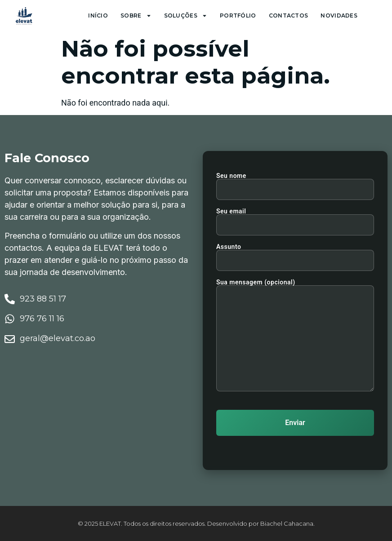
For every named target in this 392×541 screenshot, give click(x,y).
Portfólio (238, 16)
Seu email (295, 218)
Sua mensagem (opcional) (295, 336)
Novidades (339, 16)
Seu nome (295, 183)
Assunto (295, 254)
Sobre (136, 16)
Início (98, 16)
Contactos (289, 16)
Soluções (186, 16)
